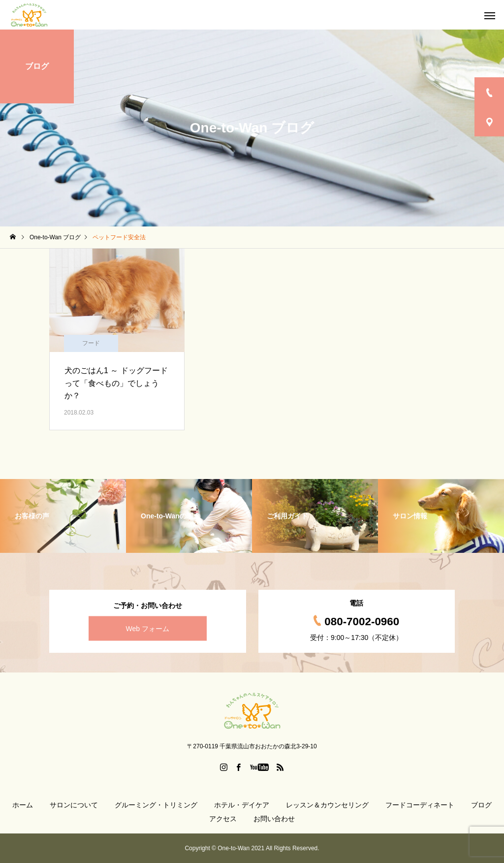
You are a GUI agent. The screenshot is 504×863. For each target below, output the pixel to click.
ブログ (481, 805)
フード (91, 343)
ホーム (23, 805)
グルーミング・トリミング (156, 805)
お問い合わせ (274, 819)
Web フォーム (148, 629)
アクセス (223, 819)
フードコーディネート (420, 805)
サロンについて (74, 805)
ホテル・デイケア (242, 805)
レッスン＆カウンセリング (327, 805)
